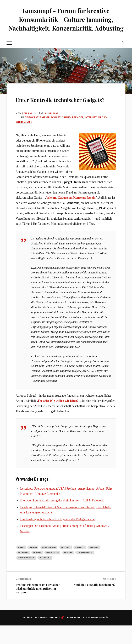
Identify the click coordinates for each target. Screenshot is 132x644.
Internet (91, 136)
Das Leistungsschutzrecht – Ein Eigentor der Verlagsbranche (57, 538)
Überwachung (26, 576)
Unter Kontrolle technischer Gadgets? (64, 112)
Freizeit (80, 566)
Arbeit (33, 566)
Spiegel (68, 571)
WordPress (53, 636)
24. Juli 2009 (52, 132)
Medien (103, 136)
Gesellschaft (51, 136)
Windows (45, 576)
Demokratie (33, 136)
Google (94, 566)
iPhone (37, 571)
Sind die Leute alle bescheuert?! (95, 603)
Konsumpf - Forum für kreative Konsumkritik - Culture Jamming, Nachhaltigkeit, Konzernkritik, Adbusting (66, 24)
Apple (21, 566)
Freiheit (66, 566)
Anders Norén (100, 636)
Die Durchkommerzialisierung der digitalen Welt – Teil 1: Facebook (62, 519)
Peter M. (28, 132)
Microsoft (53, 571)
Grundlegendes (73, 136)
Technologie (85, 571)
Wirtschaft (24, 140)
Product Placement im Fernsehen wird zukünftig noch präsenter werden (38, 607)
